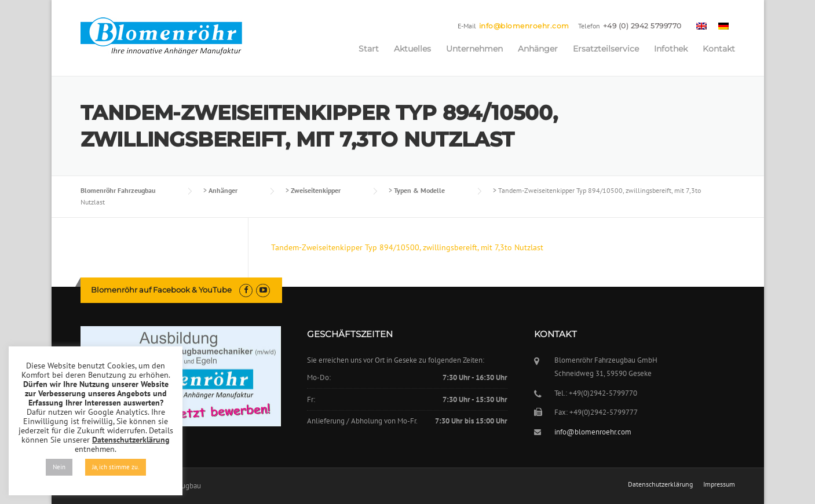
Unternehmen (474, 49)
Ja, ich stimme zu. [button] (116, 467)
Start (369, 49)
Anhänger (538, 49)
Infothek (671, 49)
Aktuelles (412, 49)
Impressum (719, 484)
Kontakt (719, 49)
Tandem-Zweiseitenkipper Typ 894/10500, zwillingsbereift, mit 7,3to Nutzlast (407, 247)
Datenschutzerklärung (660, 484)
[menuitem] (701, 25)
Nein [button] (59, 467)
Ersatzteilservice (606, 49)
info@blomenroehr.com (524, 26)
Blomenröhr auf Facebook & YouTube (161, 290)
